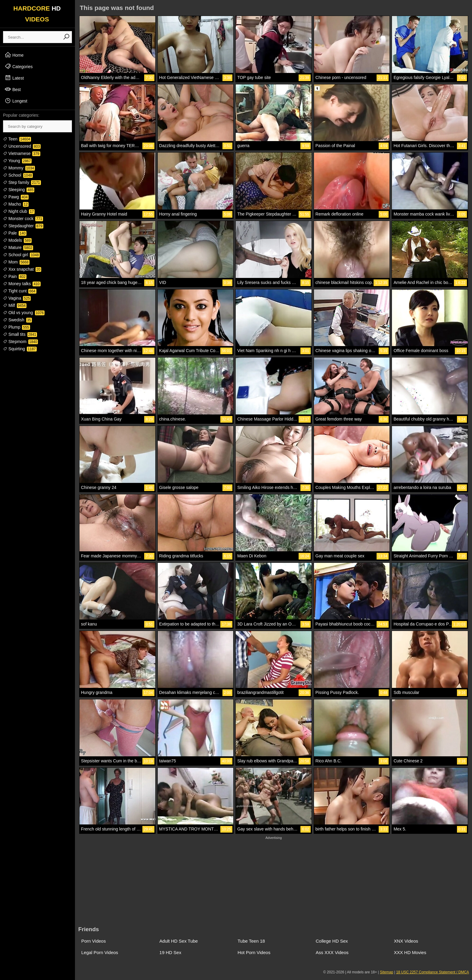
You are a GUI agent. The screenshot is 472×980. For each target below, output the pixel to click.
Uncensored (22, 146)
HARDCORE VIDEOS (37, 14)
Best (13, 89)
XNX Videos (406, 941)
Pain (15, 276)
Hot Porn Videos (254, 952)
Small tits (20, 334)
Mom (16, 262)
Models (17, 240)
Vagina (17, 298)
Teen (17, 139)
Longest (16, 101)
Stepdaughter (23, 226)
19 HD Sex (171, 952)
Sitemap (387, 972)
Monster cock (23, 219)
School (18, 175)
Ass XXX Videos (332, 952)
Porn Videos (93, 941)
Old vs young (24, 313)
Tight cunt (20, 291)
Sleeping (19, 190)
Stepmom (20, 342)
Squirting (20, 349)
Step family (22, 182)
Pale (15, 233)
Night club (19, 211)
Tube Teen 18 (251, 941)
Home (14, 55)
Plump (17, 327)
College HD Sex (332, 941)
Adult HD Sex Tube (179, 941)
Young (17, 161)
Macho (16, 204)
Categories (19, 66)
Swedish (17, 320)
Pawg (16, 197)
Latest (14, 78)
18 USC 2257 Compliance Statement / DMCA (433, 972)
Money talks (22, 284)
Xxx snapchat (22, 269)
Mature (18, 247)
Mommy (19, 168)
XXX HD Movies (410, 952)
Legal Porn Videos (100, 952)
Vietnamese (22, 153)
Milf (15, 305)
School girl (21, 255)
